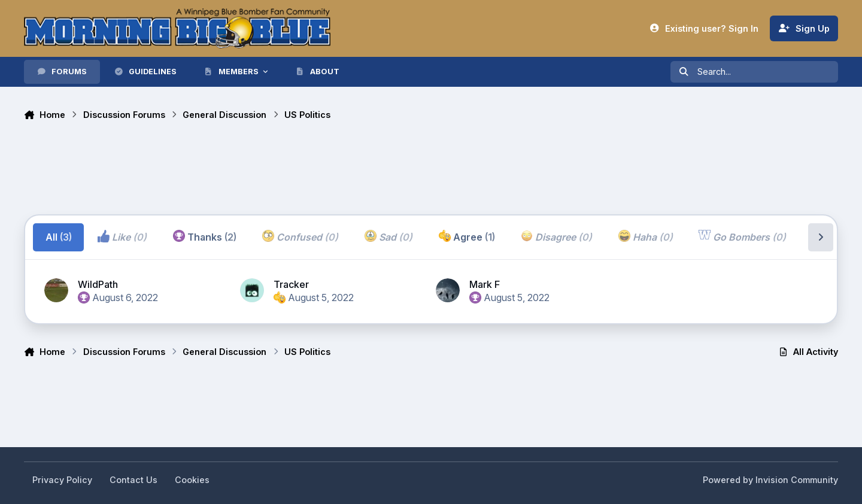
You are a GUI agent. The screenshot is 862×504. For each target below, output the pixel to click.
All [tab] (59, 237)
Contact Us (133, 480)
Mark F (485, 284)
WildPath (98, 284)
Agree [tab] (467, 236)
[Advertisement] (242, 169)
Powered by (770, 480)
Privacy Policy (62, 480)
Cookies (192, 480)
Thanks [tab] (205, 236)
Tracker (291, 284)
